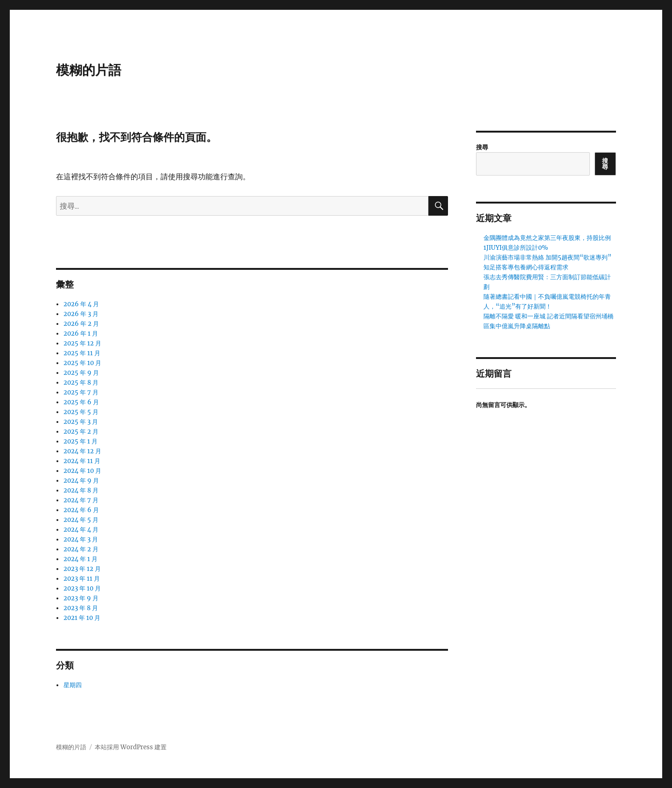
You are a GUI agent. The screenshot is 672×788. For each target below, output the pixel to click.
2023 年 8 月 (81, 608)
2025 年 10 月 (82, 363)
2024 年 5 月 (81, 520)
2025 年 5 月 (81, 412)
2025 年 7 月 (81, 392)
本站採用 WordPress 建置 (131, 747)
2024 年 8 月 (81, 490)
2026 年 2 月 (81, 324)
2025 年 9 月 (81, 373)
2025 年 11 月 (82, 353)
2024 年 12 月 (82, 451)
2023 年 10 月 (82, 588)
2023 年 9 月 (81, 598)
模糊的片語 (89, 70)
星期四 (73, 685)
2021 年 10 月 (82, 618)
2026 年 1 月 (81, 334)
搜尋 (482, 147)
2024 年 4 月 (81, 530)
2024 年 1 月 (80, 559)
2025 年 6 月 (81, 402)
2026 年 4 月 (81, 304)
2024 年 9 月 (81, 481)
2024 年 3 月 (81, 539)
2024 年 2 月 (81, 549)
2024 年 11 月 (82, 461)
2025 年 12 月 (82, 343)
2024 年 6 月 (81, 510)
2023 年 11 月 (82, 579)
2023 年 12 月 (82, 569)
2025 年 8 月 (81, 383)
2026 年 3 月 (81, 314)
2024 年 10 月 (82, 471)
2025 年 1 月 (80, 441)
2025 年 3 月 (81, 422)
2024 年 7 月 (81, 500)
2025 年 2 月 (81, 432)
